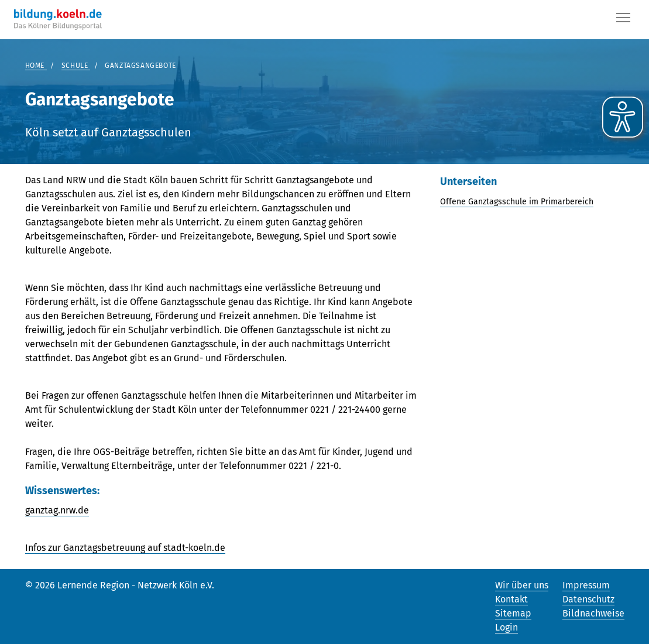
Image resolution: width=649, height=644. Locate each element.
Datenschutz (588, 599)
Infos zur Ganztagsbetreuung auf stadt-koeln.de (125, 548)
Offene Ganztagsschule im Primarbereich (517, 202)
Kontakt (511, 599)
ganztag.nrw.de (57, 510)
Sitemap (513, 613)
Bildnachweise (593, 613)
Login (507, 627)
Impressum (586, 585)
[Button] (623, 20)
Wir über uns (522, 585)
